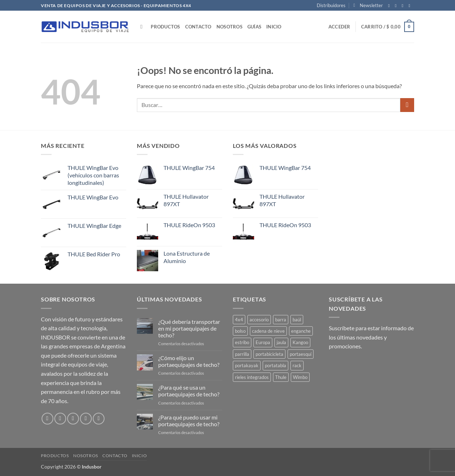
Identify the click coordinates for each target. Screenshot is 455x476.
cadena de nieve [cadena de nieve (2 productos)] (268, 331)
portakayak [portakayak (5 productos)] (247, 365)
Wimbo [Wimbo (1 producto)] (300, 377)
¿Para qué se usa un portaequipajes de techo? (189, 391)
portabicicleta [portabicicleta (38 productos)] (269, 354)
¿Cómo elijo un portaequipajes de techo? (189, 361)
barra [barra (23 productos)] (281, 320)
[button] (368, 5)
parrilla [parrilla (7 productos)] (242, 354)
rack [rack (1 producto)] (297, 365)
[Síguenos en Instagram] (397, 6)
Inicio (274, 27)
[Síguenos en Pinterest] (99, 419)
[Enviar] (407, 105)
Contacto (198, 27)
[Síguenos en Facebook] (390, 6)
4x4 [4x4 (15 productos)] (239, 320)
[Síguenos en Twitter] (404, 6)
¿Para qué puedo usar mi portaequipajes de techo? (189, 421)
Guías (254, 27)
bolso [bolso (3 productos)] (240, 331)
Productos (165, 27)
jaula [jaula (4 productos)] (281, 342)
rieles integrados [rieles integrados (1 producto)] (252, 377)
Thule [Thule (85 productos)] (281, 377)
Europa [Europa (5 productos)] (263, 342)
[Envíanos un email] (411, 6)
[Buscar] (143, 27)
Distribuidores (331, 5)
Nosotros (229, 27)
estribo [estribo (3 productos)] (242, 342)
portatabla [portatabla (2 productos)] (275, 365)
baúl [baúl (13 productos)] (297, 320)
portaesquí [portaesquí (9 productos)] (301, 354)
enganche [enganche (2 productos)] (301, 331)
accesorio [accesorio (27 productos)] (259, 320)
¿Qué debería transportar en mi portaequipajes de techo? (189, 328)
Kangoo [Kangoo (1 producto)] (300, 342)
